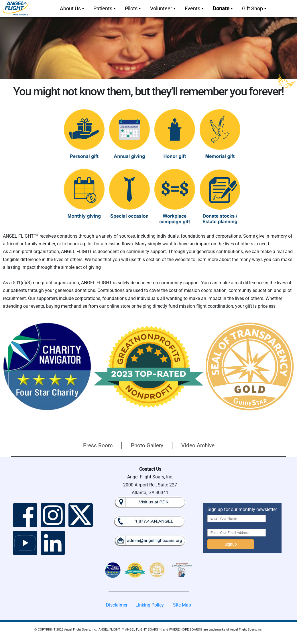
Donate (223, 9)
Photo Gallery (147, 445)
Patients (105, 9)
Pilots (133, 9)
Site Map (182, 605)
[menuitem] (71, 9)
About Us (73, 9)
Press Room (98, 445)
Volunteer (163, 9)
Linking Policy (150, 605)
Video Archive (198, 445)
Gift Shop (255, 9)
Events (195, 9)
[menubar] (163, 9)
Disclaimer (117, 605)
